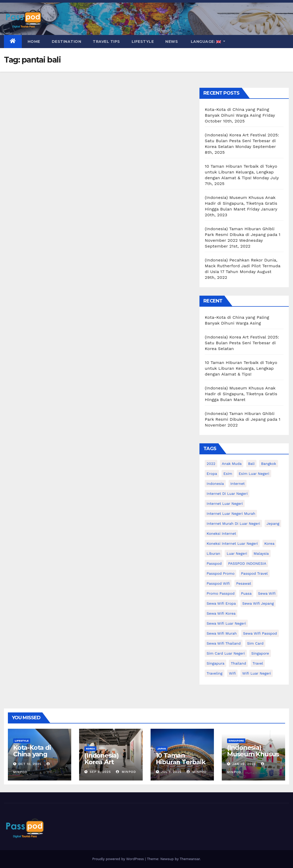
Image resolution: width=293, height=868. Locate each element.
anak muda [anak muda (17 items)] (232, 464)
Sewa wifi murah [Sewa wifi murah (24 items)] (222, 633)
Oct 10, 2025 (30, 764)
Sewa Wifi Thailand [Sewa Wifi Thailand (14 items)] (223, 643)
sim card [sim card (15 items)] (255, 643)
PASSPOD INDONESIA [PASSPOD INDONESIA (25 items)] (247, 563)
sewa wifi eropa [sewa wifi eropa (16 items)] (221, 603)
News (172, 42)
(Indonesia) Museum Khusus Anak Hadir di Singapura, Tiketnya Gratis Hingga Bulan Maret (241, 203)
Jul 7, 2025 (171, 772)
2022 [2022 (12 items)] (211, 464)
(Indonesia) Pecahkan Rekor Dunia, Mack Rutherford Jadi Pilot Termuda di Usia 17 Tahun (242, 266)
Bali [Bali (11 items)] (251, 464)
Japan (162, 749)
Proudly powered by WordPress (119, 859)
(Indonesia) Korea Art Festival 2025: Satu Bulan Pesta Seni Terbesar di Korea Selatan (242, 141)
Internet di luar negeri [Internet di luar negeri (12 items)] (227, 494)
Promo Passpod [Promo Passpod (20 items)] (220, 593)
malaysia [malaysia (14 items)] (261, 553)
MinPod (126, 772)
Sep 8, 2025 (100, 772)
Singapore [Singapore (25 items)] (260, 653)
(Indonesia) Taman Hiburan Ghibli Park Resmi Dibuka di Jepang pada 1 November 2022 (243, 235)
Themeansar (190, 859)
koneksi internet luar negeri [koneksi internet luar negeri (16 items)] (232, 543)
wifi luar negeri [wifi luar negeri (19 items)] (257, 673)
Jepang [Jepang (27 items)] (273, 523)
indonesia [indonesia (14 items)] (215, 484)
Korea (90, 749)
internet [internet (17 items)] (238, 484)
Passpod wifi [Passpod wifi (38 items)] (218, 583)
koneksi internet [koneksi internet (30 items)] (221, 533)
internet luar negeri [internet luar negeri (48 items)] (225, 504)
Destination (67, 42)
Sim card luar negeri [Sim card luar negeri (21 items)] (226, 653)
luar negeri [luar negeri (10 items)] (237, 553)
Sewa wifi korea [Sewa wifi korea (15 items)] (221, 613)
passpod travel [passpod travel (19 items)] (254, 573)
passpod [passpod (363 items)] (214, 563)
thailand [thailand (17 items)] (238, 663)
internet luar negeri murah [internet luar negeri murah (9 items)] (231, 513)
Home (34, 42)
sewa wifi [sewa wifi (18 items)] (267, 593)
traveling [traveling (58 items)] (214, 673)
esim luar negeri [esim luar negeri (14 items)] (254, 474)
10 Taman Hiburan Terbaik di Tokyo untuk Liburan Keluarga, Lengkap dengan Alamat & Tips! (241, 172)
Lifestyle (143, 42)
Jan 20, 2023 (244, 764)
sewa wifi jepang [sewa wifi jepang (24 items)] (258, 603)
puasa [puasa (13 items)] (246, 593)
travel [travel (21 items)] (258, 663)
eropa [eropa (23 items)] (212, 474)
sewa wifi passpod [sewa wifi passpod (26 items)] (260, 633)
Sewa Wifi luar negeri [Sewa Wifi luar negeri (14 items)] (226, 623)
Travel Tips (106, 42)
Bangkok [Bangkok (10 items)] (268, 464)
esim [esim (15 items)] (228, 474)
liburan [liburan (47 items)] (213, 553)
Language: (206, 42)
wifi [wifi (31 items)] (232, 673)
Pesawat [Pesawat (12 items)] (244, 583)
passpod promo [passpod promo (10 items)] (220, 573)
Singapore (236, 741)
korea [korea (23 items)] (269, 543)
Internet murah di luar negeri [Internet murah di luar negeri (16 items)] (233, 523)
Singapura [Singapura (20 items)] (215, 663)
